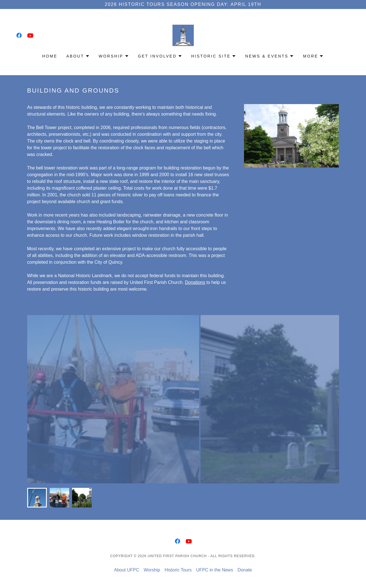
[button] (78, 56)
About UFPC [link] (126, 570)
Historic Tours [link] (178, 570)
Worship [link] (152, 570)
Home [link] (50, 56)
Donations (195, 282)
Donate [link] (245, 570)
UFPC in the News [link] (215, 570)
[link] (19, 35)
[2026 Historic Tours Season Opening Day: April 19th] (183, 4)
